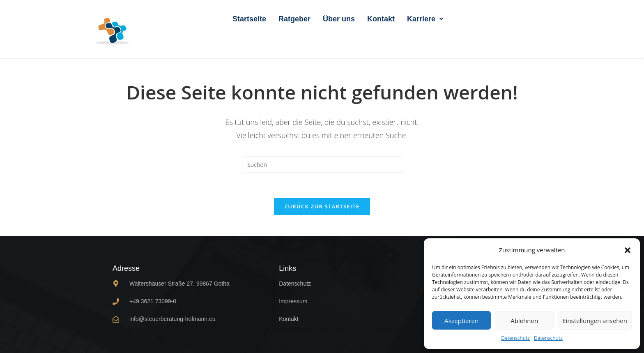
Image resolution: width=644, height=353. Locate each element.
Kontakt (381, 19)
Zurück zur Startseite (322, 206)
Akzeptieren (461, 321)
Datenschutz (515, 338)
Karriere (425, 19)
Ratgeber (294, 19)
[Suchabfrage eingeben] (322, 165)
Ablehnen (524, 321)
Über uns (339, 19)
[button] (628, 250)
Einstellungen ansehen (595, 321)
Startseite (249, 19)
